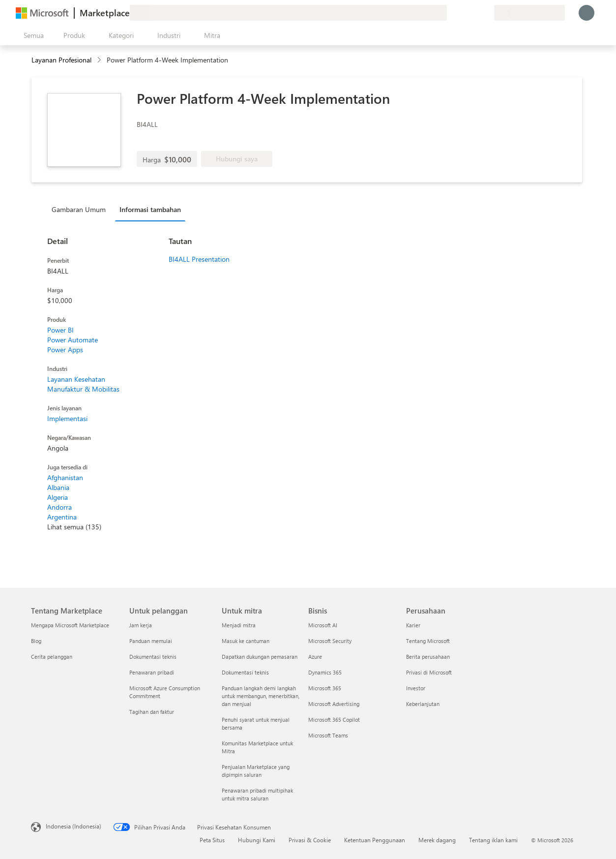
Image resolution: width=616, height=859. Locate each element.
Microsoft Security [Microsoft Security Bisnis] (330, 641)
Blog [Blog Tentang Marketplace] (36, 641)
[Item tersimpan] (474, 13)
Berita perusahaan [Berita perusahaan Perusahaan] (428, 657)
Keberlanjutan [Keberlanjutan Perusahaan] (423, 704)
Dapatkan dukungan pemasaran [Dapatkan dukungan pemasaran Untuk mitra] (260, 657)
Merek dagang (437, 840)
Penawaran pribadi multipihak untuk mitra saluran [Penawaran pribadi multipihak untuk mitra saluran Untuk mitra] (257, 794)
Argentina (62, 517)
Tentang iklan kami (493, 840)
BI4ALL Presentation (199, 259)
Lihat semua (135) (74, 527)
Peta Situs (212, 840)
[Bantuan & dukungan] (463, 13)
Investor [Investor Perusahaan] (416, 688)
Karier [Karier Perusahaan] (413, 625)
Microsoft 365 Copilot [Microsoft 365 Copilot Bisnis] (334, 720)
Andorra (59, 507)
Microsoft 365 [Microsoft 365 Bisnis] (325, 688)
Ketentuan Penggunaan (375, 840)
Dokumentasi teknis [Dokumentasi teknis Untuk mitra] (245, 672)
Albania (58, 487)
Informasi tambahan (150, 209)
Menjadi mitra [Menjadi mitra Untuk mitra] (239, 625)
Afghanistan (65, 477)
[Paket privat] (486, 13)
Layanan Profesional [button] (61, 60)
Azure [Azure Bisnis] (315, 657)
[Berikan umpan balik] (451, 13)
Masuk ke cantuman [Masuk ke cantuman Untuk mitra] (246, 641)
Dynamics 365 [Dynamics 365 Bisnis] (325, 672)
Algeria (58, 497)
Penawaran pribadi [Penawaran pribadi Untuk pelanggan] (152, 672)
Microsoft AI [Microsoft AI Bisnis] (323, 625)
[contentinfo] (100, 60)
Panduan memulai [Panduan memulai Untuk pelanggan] (151, 641)
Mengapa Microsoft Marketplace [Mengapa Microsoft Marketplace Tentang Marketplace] (70, 625)
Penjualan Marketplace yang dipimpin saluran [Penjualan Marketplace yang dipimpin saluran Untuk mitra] (256, 771)
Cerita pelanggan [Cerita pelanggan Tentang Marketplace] (52, 657)
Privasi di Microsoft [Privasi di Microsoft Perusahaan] (429, 672)
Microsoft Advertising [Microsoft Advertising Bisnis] (334, 704)
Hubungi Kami (257, 840)
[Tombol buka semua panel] (32, 35)
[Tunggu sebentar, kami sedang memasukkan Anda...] (587, 13)
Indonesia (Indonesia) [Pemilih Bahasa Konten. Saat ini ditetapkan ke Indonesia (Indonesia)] (73, 826)
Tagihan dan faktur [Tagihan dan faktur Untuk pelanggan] (152, 712)
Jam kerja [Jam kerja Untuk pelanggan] (141, 625)
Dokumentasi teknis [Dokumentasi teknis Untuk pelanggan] (153, 657)
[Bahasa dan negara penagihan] (529, 13)
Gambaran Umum (79, 209)
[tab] (81, 209)
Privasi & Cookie (310, 840)
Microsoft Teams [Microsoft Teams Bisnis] (328, 735)
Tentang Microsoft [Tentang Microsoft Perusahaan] (428, 641)
